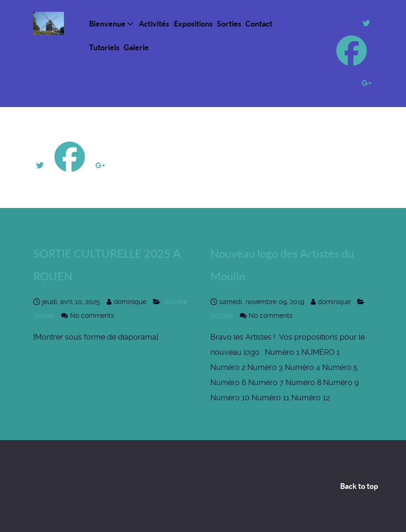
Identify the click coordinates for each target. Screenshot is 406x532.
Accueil (176, 302)
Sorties (45, 316)
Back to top (359, 486)
